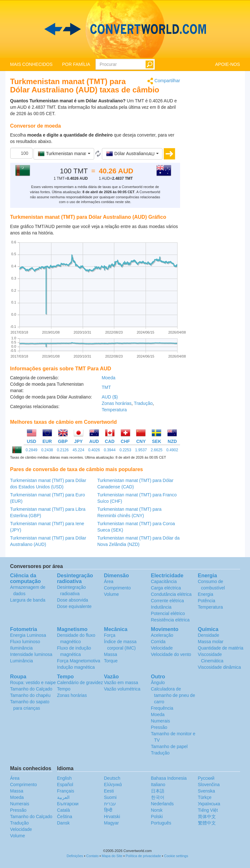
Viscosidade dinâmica (220, 667)
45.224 (78, 450)
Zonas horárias (116, 403)
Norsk (157, 810)
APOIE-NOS (228, 64)
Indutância (161, 607)
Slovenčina (209, 785)
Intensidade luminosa (31, 654)
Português (161, 823)
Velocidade (162, 648)
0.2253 (125, 450)
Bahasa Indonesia (169, 778)
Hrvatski (112, 817)
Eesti (109, 791)
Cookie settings (176, 856)
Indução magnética (76, 667)
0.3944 (110, 450)
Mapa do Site (112, 856)
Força (110, 635)
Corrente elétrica (168, 601)
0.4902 (172, 450)
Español (65, 785)
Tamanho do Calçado (31, 689)
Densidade (209, 635)
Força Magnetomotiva (79, 661)
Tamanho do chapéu (30, 695)
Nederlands (163, 804)
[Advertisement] (215, 173)
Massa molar (211, 642)
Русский (206, 778)
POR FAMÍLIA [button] (76, 64)
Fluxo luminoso (25, 642)
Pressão (159, 727)
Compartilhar (164, 81)
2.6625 (157, 450)
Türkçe (205, 797)
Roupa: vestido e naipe (33, 683)
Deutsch (112, 778)
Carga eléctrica (166, 588)
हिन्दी (108, 810)
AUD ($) (110, 397)
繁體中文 (207, 823)
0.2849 (31, 450)
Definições (75, 856)
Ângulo (158, 683)
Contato (92, 856)
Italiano (158, 785)
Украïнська (209, 804)
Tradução (143, 403)
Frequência (162, 708)
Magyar (112, 823)
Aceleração (162, 635)
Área (109, 581)
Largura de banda (28, 600)
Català (64, 810)
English (64, 778)
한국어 (158, 797)
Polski (157, 817)
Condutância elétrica (171, 594)
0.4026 (94, 450)
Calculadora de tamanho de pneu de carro (173, 695)
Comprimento (117, 588)
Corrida (158, 642)
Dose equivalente (74, 606)
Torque (111, 661)
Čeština (65, 817)
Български (68, 804)
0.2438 (47, 450)
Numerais (161, 721)
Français (66, 791)
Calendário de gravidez (80, 683)
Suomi (110, 797)
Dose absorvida (73, 600)
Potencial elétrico (168, 613)
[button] (64, 154)
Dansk (64, 823)
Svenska (207, 791)
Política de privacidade (143, 856)
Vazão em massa (121, 683)
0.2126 (63, 450)
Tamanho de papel (169, 746)
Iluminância (22, 648)
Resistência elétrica (170, 620)
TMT (106, 387)
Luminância (22, 661)
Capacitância (164, 581)
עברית (110, 804)
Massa (111, 654)
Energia (206, 594)
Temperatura (114, 410)
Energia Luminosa (28, 635)
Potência (207, 601)
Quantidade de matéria (221, 648)
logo (125, 29)
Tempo (64, 689)
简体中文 (207, 817)
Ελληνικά (113, 785)
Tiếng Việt (208, 810)
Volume (112, 594)
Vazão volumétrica (122, 689)
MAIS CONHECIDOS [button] (31, 64)
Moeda (108, 378)
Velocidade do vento (171, 654)
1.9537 (141, 450)
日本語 (158, 791)
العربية (63, 797)
